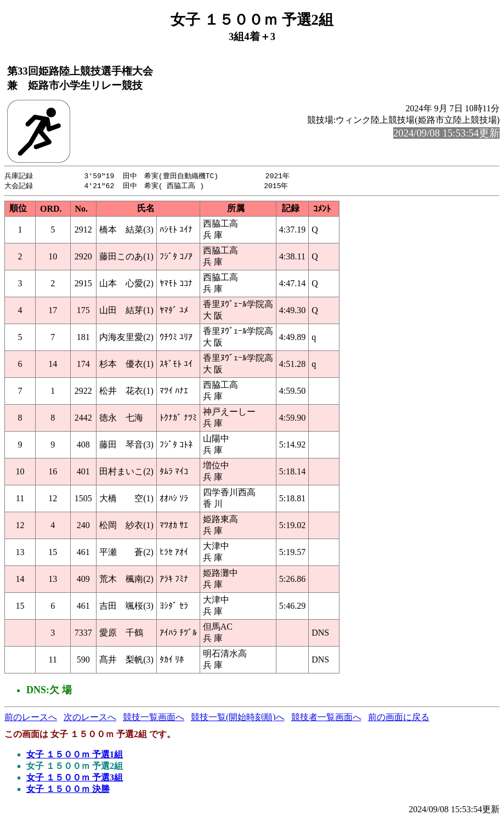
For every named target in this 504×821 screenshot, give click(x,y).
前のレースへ (31, 718)
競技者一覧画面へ (326, 718)
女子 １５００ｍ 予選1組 (75, 755)
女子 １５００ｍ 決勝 (68, 790)
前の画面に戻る (399, 718)
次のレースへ (90, 718)
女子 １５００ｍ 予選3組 (75, 778)
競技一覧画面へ (154, 718)
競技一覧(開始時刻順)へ (238, 718)
